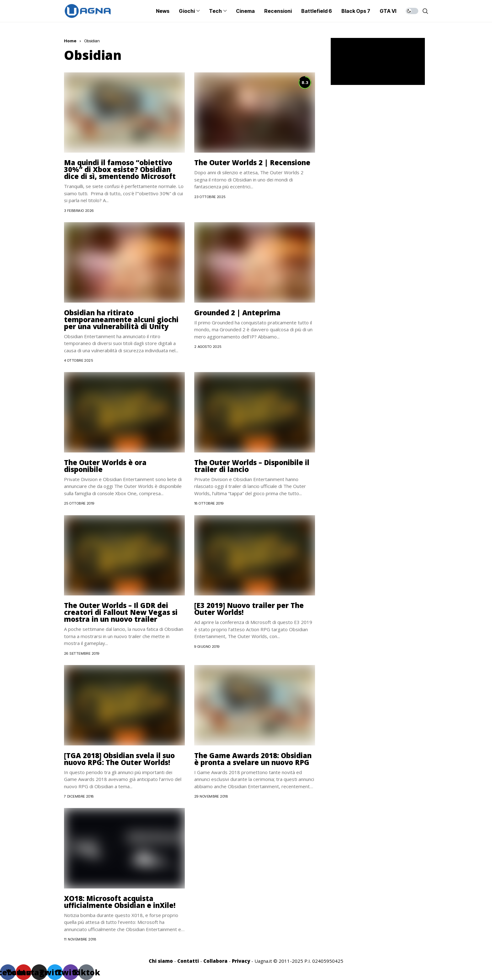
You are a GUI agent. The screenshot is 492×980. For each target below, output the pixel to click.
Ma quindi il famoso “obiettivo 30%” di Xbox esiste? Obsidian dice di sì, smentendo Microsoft (120, 169)
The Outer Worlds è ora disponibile (105, 466)
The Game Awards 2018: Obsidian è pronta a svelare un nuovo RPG (253, 759)
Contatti (188, 961)
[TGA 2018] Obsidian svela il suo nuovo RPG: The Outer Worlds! (119, 759)
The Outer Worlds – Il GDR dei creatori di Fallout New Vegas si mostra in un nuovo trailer (121, 612)
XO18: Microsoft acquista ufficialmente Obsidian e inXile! (120, 902)
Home (70, 41)
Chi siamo (161, 961)
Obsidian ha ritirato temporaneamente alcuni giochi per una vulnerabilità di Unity (121, 319)
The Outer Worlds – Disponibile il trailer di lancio (252, 466)
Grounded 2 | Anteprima (237, 312)
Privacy (241, 961)
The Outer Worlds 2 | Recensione (252, 162)
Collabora (215, 961)
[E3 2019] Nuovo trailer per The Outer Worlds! (249, 609)
